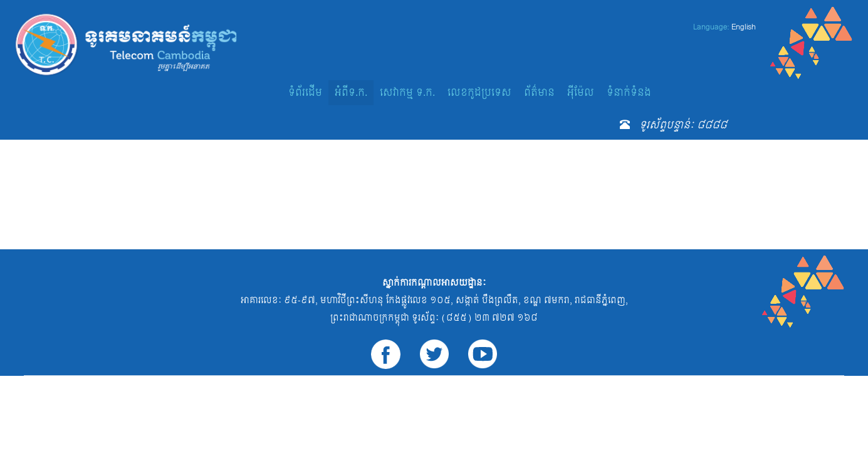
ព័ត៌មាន (539, 92)
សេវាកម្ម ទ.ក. (407, 92)
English (744, 27)
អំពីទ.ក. (351, 92)
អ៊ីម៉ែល (581, 92)
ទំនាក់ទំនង (629, 92)
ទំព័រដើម (305, 92)
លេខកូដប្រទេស (479, 92)
